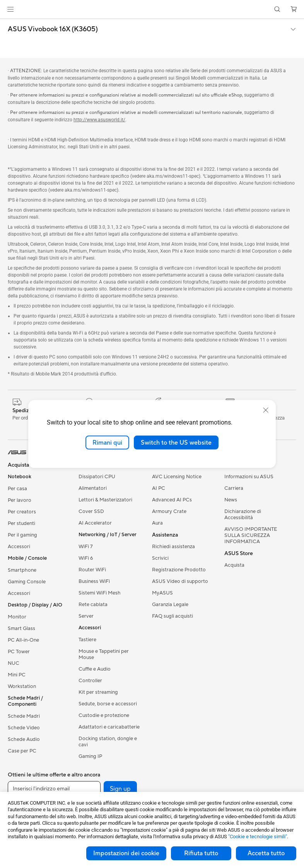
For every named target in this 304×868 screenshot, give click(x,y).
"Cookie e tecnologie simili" (258, 837)
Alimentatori (93, 488)
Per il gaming (22, 535)
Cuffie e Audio (95, 669)
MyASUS (162, 593)
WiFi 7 (86, 547)
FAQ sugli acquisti (172, 616)
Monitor (17, 617)
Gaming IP (90, 756)
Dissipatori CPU (97, 477)
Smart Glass (21, 628)
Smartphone (22, 570)
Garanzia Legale (170, 605)
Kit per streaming (98, 692)
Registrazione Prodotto (179, 570)
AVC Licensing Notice (177, 477)
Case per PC (22, 751)
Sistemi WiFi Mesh (100, 593)
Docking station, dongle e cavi (108, 742)
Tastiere (87, 640)
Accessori (19, 547)
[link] (152, 9)
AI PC (159, 488)
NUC (14, 663)
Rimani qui (107, 442)
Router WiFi (92, 570)
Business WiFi (94, 581)
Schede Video (24, 728)
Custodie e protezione (104, 715)
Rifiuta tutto (201, 853)
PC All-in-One (23, 640)
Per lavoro (20, 500)
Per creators (22, 512)
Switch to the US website (176, 442)
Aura (157, 523)
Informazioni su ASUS (249, 477)
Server (86, 616)
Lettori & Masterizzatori (105, 500)
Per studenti (21, 523)
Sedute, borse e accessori (108, 704)
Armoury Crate (169, 511)
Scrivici (160, 558)
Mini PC (17, 675)
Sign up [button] (120, 789)
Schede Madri (24, 716)
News (231, 500)
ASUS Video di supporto (180, 581)
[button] (10, 9)
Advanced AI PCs (172, 500)
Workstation (22, 686)
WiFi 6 (86, 558)
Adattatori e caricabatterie (109, 727)
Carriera (234, 488)
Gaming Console (27, 582)
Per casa (17, 489)
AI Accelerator (95, 523)
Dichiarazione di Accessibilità (243, 515)
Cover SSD (91, 511)
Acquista (234, 565)
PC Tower (19, 652)
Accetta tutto (266, 853)
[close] (266, 410)
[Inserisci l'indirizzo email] (54, 789)
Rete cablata (93, 605)
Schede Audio (24, 739)
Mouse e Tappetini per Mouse (104, 654)
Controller (90, 681)
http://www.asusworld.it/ (99, 120)
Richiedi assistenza (173, 547)
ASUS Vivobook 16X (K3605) (53, 29)
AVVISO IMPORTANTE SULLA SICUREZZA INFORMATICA (251, 535)
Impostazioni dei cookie (126, 853)
